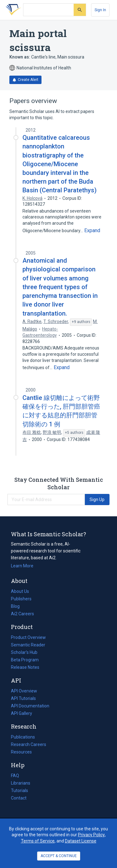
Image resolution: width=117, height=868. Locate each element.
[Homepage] (12, 10)
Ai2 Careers (22, 614)
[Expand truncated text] (92, 231)
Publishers (21, 599)
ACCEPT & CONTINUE (59, 856)
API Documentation (30, 706)
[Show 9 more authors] (81, 322)
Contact (19, 798)
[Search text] (49, 10)
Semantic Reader (28, 645)
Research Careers (29, 744)
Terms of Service (38, 841)
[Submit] (80, 10)
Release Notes (25, 667)
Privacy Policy (91, 835)
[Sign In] (100, 10)
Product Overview (28, 637)
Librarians (21, 783)
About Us (20, 591)
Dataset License (81, 841)
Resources (21, 752)
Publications (23, 737)
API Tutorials (23, 698)
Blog (18, 606)
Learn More (22, 566)
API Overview (24, 691)
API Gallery (22, 713)
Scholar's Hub (24, 652)
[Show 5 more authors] (74, 433)
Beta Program (25, 660)
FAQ (15, 776)
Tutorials (19, 791)
